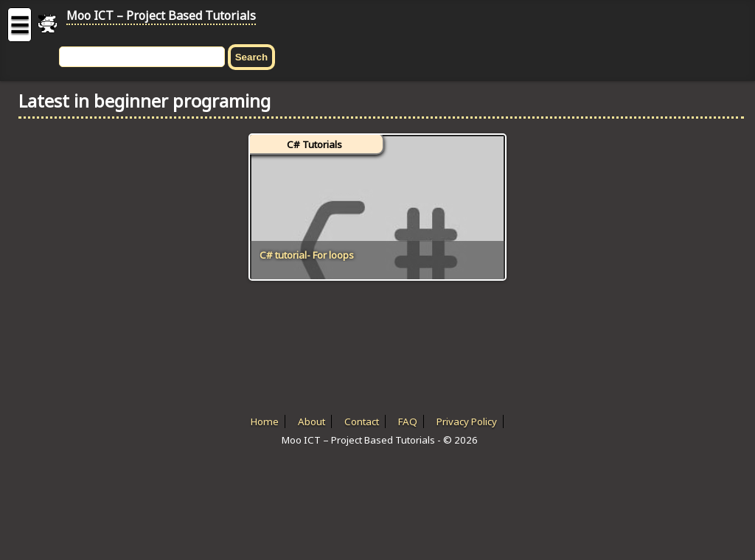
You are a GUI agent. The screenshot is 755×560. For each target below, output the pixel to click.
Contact (362, 421)
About (312, 421)
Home (265, 421)
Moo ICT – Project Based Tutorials (161, 15)
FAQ (408, 421)
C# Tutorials (314, 144)
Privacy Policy (467, 421)
